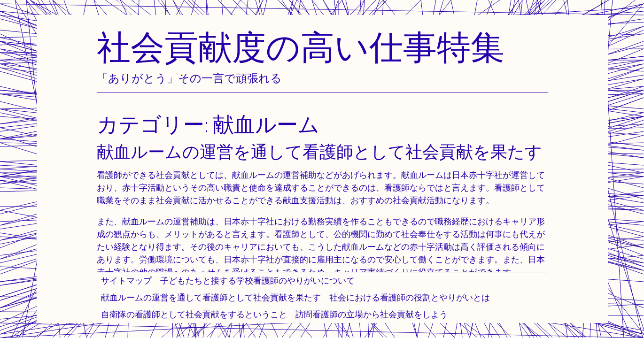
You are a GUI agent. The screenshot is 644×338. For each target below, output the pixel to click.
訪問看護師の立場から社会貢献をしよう (372, 314)
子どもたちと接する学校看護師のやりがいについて (257, 280)
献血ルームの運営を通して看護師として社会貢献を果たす (211, 297)
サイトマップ (126, 280)
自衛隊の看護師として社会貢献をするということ (194, 314)
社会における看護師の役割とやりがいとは (410, 297)
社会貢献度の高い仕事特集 (301, 47)
